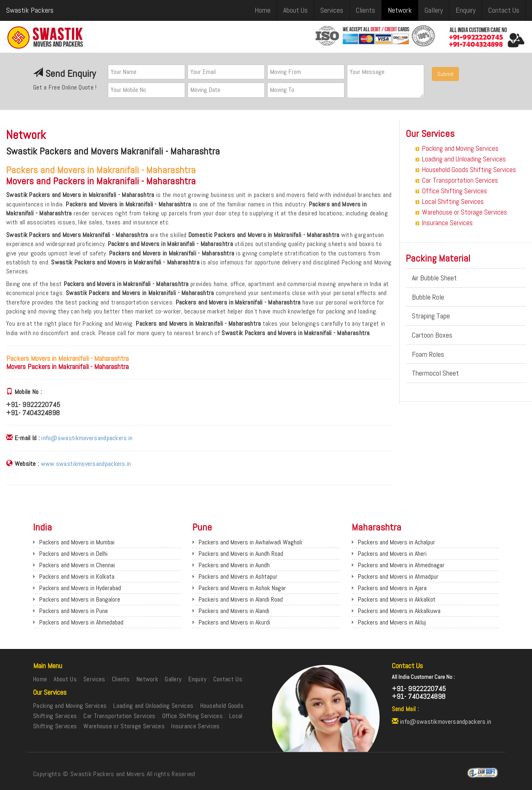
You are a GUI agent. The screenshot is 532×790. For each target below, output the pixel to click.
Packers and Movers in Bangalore (80, 599)
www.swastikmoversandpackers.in (86, 464)
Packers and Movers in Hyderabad (80, 588)
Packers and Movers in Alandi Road (241, 599)
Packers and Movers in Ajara (392, 588)
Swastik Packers (30, 10)
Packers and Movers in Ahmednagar (401, 565)
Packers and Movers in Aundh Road (241, 554)
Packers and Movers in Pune (74, 611)
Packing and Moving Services (460, 148)
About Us (295, 10)
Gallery (434, 10)
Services (332, 10)
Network (400, 10)
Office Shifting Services (455, 191)
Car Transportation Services (460, 180)
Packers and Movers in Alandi (234, 611)
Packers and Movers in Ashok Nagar (242, 588)
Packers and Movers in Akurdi (234, 622)
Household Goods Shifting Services (469, 170)
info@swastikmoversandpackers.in (87, 438)
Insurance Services (447, 223)
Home (263, 10)
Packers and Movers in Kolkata (77, 576)
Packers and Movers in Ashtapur (238, 576)
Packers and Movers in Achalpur (397, 542)
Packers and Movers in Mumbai (77, 542)
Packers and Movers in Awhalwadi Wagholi (250, 542)
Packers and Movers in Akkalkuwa (399, 611)
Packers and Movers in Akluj (392, 622)
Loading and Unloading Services (464, 159)
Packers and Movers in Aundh (234, 565)
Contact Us (504, 10)
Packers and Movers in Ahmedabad (81, 622)
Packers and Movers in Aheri (392, 554)
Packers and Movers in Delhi (73, 554)
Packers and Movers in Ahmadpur (398, 576)
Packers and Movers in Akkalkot (397, 599)
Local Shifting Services (453, 201)
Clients (365, 10)
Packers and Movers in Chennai (77, 565)
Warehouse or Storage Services (465, 212)
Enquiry (466, 10)
